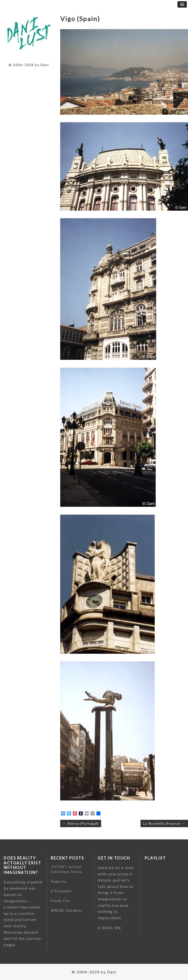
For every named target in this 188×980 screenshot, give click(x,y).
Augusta (59, 881)
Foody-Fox (60, 901)
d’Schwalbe (61, 891)
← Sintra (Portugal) (81, 823)
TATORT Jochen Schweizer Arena (66, 869)
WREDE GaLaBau (66, 910)
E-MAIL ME (110, 928)
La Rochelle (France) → (164, 823)
